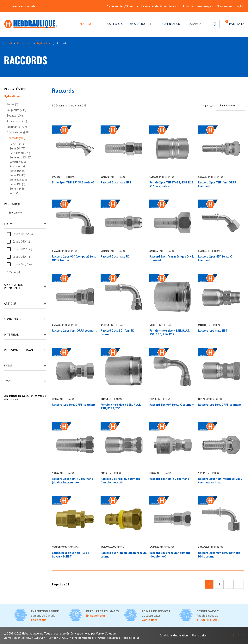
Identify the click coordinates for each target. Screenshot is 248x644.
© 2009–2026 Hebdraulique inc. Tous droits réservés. (37, 633)
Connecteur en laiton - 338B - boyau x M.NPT (71, 555)
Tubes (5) (12, 104)
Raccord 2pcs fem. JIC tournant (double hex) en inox (72, 481)
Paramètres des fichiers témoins (160, 6)
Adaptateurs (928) (18, 132)
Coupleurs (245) (16, 110)
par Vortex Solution (103, 633)
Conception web (81, 633)
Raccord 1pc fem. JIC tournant (169, 479)
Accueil (8, 43)
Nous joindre (224, 6)
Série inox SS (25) (20, 157)
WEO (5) (15, 193)
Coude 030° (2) (22, 242)
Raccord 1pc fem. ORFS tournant (74, 405)
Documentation (169, 24)
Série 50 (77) (17, 148)
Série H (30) (17, 144)
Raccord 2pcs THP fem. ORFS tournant (217, 184)
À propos (188, 6)
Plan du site (199, 635)
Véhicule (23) (18, 162)
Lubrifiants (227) (17, 127)
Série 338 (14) (18, 180)
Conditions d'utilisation (174, 635)
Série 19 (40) (17, 175)
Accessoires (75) (17, 121)
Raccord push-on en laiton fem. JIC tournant (124, 555)
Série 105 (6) (17, 171)
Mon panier (235, 23)
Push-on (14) (17, 166)
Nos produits (89, 24)
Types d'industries (141, 24)
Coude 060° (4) (22, 257)
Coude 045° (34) (22, 249)
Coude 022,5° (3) (23, 234)
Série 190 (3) (17, 184)
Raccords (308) (16, 138)
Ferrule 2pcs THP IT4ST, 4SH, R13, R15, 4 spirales (172, 184)
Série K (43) (17, 189)
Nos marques (205, 6)
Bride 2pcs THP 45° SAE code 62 (73, 182)
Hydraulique (44, 43)
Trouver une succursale (22, 6)
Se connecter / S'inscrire (119, 6)
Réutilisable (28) (20, 153)
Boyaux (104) (15, 115)
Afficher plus (15, 272)
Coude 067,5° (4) (22, 264)
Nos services (114, 24)
